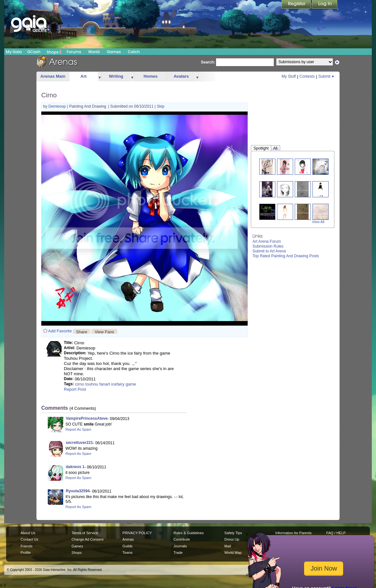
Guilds (128, 546)
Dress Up (232, 539)
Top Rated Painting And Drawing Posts (286, 256)
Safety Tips (233, 533)
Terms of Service (85, 533)
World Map (233, 553)
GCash (34, 52)
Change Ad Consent (88, 539)
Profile (26, 553)
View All (318, 222)
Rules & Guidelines (189, 533)
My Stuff (289, 76)
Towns (128, 553)
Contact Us (30, 539)
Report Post (75, 389)
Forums (74, 52)
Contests (307, 76)
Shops (54, 52)
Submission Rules (268, 246)
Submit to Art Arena (269, 251)
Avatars (181, 76)
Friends (27, 546)
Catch (134, 52)
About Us (28, 533)
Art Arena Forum (267, 241)
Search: (208, 62)
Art (84, 76)
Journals (180, 546)
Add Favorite (60, 331)
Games (114, 52)
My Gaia (14, 52)
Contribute (182, 539)
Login (325, 5)
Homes (150, 76)
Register (297, 5)
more (100, 77)
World (94, 52)
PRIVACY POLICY (137, 533)
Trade (178, 553)
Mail (228, 546)
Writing (116, 76)
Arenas (128, 539)
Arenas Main (53, 76)
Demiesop (58, 106)
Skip (160, 106)
